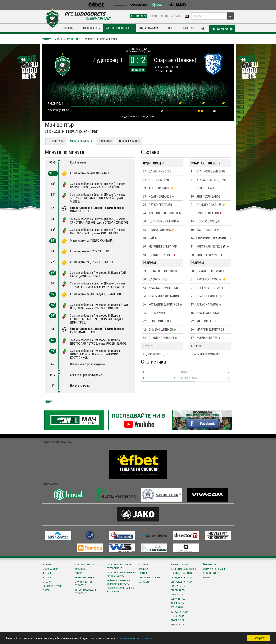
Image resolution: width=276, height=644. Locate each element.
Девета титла (178, 590)
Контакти (175, 16)
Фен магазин (210, 565)
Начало (58, 39)
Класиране (80, 569)
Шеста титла (177, 603)
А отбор (47, 573)
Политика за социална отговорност (119, 566)
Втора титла (177, 620)
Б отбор (47, 578)
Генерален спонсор (149, 578)
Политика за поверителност (135, 638)
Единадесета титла (181, 582)
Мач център (73, 39)
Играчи (78, 573)
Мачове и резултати (86, 565)
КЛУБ (170, 28)
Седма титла (178, 599)
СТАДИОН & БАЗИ (149, 28)
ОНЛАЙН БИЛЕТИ (158, 16)
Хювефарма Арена (84, 578)
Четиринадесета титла (183, 569)
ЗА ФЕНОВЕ (189, 28)
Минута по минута (81, 141)
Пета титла (177, 607)
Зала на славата (179, 565)
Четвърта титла (179, 612)
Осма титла (177, 595)
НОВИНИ (69, 28)
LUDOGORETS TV (92, 28)
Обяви (46, 590)
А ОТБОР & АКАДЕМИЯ (118, 28)
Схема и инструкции (214, 569)
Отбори (47, 582)
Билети (207, 578)
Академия (144, 569)
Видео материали (53, 586)
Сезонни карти (211, 573)
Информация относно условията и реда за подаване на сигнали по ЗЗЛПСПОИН (120, 586)
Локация (143, 573)
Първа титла (177, 625)
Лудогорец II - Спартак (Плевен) (101, 39)
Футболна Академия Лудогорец (86, 592)
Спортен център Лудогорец (84, 584)
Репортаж (106, 141)
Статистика (56, 141)
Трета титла (177, 616)
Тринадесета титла (181, 573)
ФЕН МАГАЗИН (138, 16)
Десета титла (178, 586)
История (143, 565)
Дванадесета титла (181, 578)
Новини (47, 565)
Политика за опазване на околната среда (121, 574)
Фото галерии (51, 569)
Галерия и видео (129, 141)
